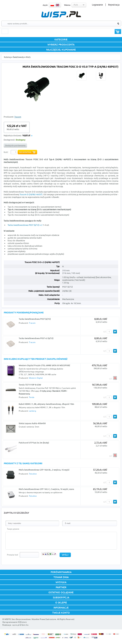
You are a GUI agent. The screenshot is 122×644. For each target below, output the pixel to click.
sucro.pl (16, 625)
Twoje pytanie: (13, 529)
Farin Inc (25, 625)
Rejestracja (114, 5)
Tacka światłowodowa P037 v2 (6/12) (36, 338)
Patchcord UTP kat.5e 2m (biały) (34, 443)
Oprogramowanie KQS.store (15, 622)
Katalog (7, 57)
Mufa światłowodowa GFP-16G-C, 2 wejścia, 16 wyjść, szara (46, 489)
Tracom (18, 117)
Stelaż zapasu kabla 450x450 (32, 423)
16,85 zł (26, 136)
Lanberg (32, 411)
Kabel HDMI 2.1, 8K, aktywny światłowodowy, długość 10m (46, 404)
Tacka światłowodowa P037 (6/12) (35, 319)
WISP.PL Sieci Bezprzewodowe (18, 619)
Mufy (28, 57)
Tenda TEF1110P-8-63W (30, 385)
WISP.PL (61, 14)
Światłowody (18, 57)
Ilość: (6, 152)
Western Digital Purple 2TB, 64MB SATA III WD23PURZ (44, 365)
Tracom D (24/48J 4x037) (31, 194)
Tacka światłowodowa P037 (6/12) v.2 (25, 225)
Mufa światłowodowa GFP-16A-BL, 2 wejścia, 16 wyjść (44, 470)
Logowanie (97, 5)
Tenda (32, 397)
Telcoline (33, 474)
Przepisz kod (12, 555)
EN (58, 5)
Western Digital (36, 378)
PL (52, 5)
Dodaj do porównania (15, 145)
